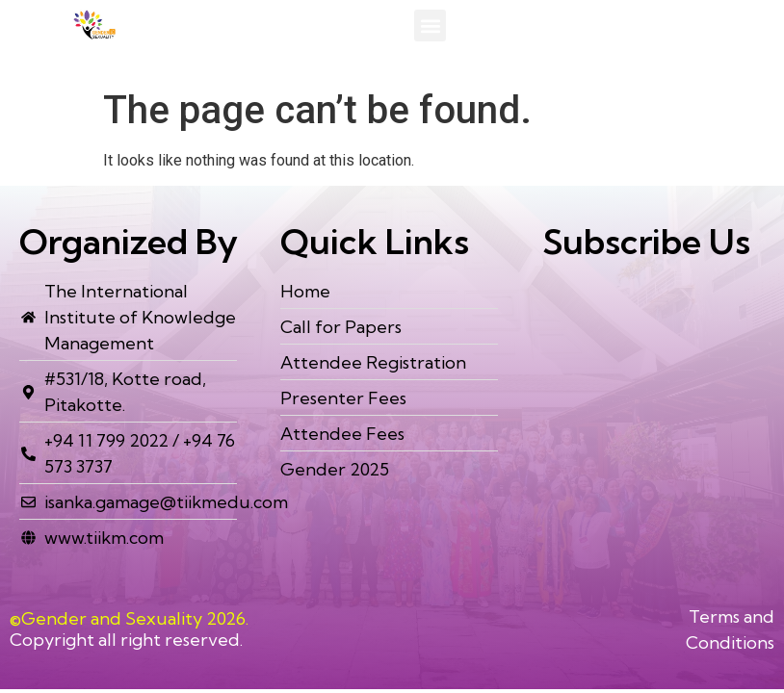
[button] (430, 26)
